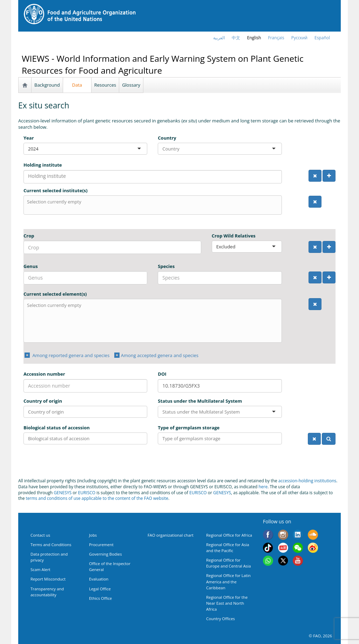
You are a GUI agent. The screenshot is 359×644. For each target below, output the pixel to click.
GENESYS (63, 493)
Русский (299, 38)
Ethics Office (100, 598)
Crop (29, 236)
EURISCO (87, 493)
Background (47, 85)
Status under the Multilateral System (200, 401)
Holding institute (43, 165)
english (254, 38)
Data (77, 85)
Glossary (131, 85)
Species (166, 266)
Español (322, 38)
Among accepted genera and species (160, 355)
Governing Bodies (106, 554)
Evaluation (99, 579)
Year (29, 138)
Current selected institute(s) (56, 190)
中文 (236, 38)
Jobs (93, 535)
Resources (105, 85)
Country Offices (221, 619)
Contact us (40, 535)
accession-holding (296, 481)
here (263, 487)
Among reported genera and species (70, 355)
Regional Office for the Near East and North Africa (227, 603)
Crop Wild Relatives (234, 236)
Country (167, 138)
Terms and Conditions (51, 545)
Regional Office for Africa (229, 535)
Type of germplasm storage (189, 428)
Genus (31, 266)
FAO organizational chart (171, 535)
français (276, 38)
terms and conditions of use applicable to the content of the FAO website (97, 498)
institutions (326, 481)
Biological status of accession (57, 428)
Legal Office (100, 589)
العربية (219, 38)
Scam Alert (40, 569)
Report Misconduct (48, 579)
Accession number (44, 374)
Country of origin (43, 401)
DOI (162, 374)
